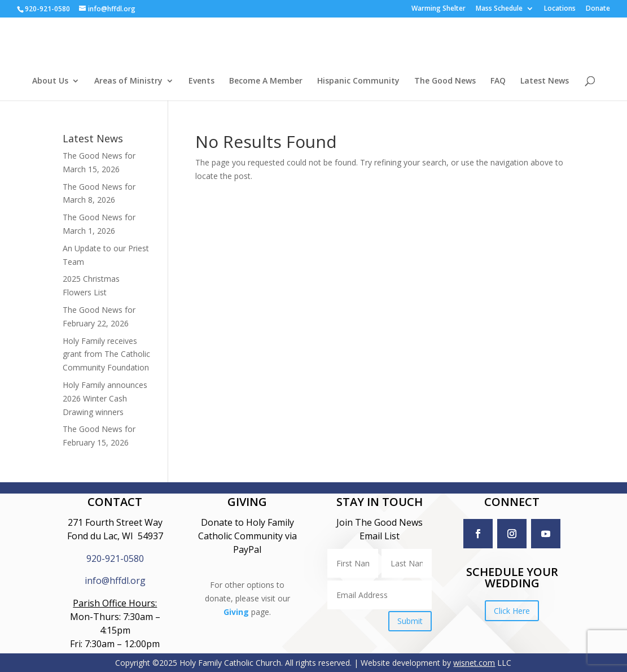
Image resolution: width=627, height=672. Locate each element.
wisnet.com (474, 663)
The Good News (445, 81)
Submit (410, 621)
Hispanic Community (358, 81)
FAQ (498, 81)
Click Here (512, 611)
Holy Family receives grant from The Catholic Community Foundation (106, 354)
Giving (236, 629)
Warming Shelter (439, 9)
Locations (560, 9)
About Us (50, 81)
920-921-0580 (115, 558)
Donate (598, 9)
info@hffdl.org (115, 581)
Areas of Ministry (128, 81)
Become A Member (266, 81)
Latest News (545, 81)
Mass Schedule (499, 9)
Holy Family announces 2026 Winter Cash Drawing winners (105, 398)
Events (201, 81)
